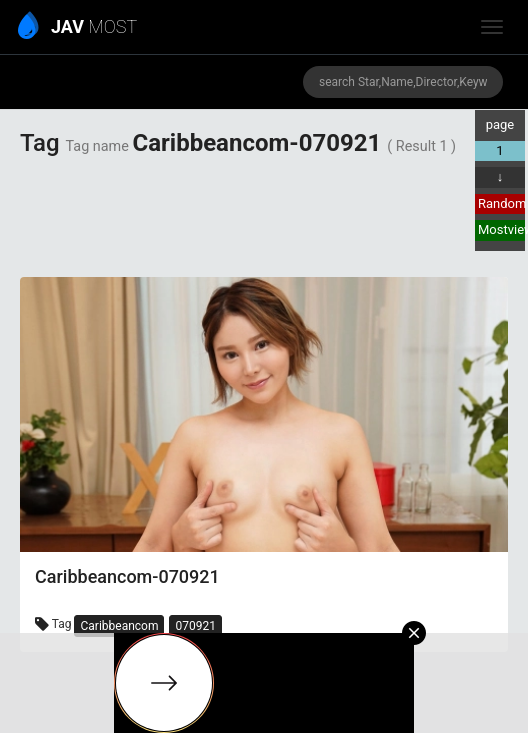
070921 (195, 626)
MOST (78, 28)
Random (501, 203)
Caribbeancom (119, 626)
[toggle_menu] (492, 27)
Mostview (501, 229)
